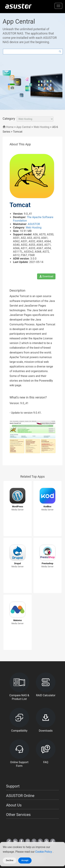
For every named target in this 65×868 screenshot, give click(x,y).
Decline (10, 860)
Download (46, 276)
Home (8, 127)
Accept (25, 860)
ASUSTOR (34, 224)
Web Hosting (42, 127)
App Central (23, 127)
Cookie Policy (44, 852)
